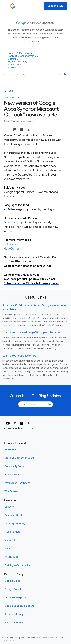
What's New (11, 491)
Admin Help (11, 450)
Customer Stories (14, 515)
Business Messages (15, 614)
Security (9, 507)
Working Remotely (15, 524)
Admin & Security (18, 62)
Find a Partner (12, 532)
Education (14, 65)
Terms (12, 640)
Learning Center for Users (19, 458)
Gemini (13, 59)
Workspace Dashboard (17, 483)
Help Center (12, 249)
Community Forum (15, 466)
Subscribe (56, 6)
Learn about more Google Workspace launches (32, 333)
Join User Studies (14, 623)
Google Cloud (12, 581)
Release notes (13, 244)
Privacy (5, 640)
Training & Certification (18, 565)
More (12, 67)
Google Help (12, 475)
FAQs (7, 549)
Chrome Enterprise (15, 598)
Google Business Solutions (19, 606)
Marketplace (12, 540)
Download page (14, 223)
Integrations (11, 557)
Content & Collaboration (23, 56)
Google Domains (14, 589)
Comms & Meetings (20, 53)
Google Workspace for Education (20, 121)
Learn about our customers (19, 356)
